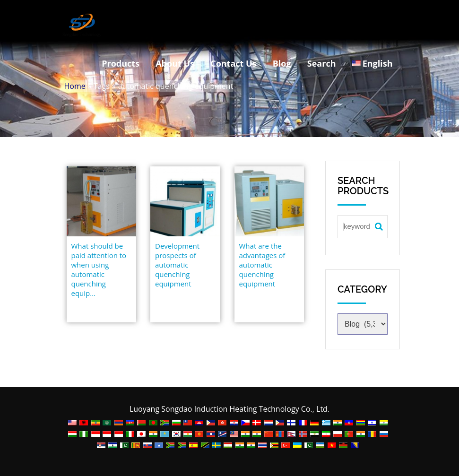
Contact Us (233, 63)
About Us (175, 63)
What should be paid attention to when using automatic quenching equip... (99, 269)
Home (75, 86)
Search (322, 63)
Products (121, 63)
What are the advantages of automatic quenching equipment (262, 265)
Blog (282, 63)
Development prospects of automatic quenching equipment (177, 265)
